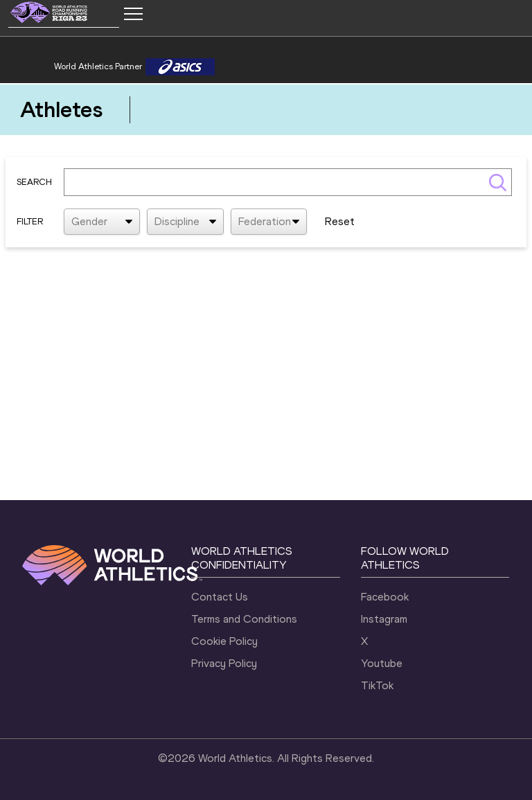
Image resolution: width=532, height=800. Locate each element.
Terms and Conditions (244, 619)
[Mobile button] (133, 14)
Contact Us (220, 597)
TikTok (377, 685)
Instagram (384, 619)
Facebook (385, 597)
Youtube (382, 663)
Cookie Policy (224, 641)
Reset (340, 221)
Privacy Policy (224, 663)
